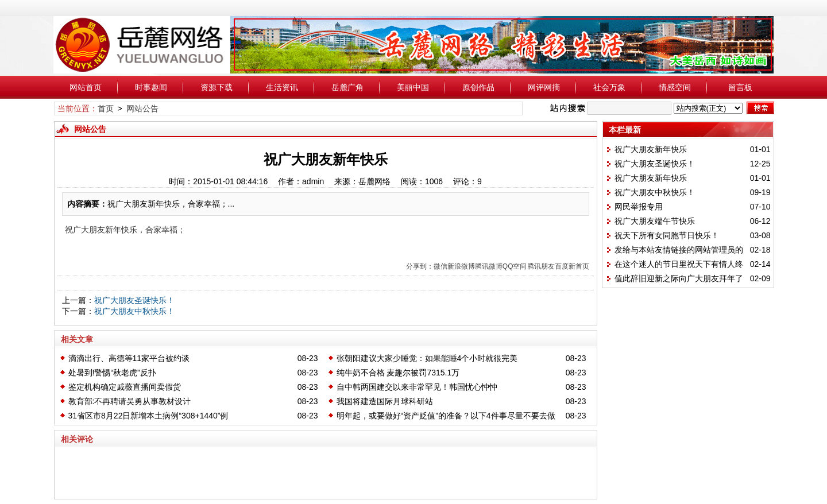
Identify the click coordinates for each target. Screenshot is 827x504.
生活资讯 (282, 87)
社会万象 (609, 87)
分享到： (420, 266)
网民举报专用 (639, 207)
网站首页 (86, 87)
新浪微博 (461, 266)
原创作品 (478, 87)
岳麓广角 (347, 87)
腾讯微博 (489, 266)
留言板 (740, 87)
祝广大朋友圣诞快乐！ (134, 300)
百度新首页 (572, 266)
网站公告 (142, 108)
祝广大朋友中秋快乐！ (134, 311)
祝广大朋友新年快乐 (651, 149)
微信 (440, 266)
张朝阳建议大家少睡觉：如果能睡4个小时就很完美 (427, 358)
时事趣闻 (151, 87)
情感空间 (675, 87)
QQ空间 (515, 266)
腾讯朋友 (541, 266)
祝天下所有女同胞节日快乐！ (667, 235)
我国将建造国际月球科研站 (385, 401)
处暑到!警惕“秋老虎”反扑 (112, 373)
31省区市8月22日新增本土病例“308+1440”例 (148, 416)
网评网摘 (544, 87)
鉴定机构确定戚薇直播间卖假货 (125, 387)
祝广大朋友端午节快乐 (655, 221)
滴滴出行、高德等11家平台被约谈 (129, 358)
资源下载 (217, 87)
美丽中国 (413, 87)
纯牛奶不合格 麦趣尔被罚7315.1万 (398, 373)
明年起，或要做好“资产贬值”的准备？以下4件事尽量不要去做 (446, 416)
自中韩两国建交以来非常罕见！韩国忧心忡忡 (417, 387)
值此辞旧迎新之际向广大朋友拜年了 (679, 278)
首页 (106, 108)
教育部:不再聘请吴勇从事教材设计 (130, 401)
